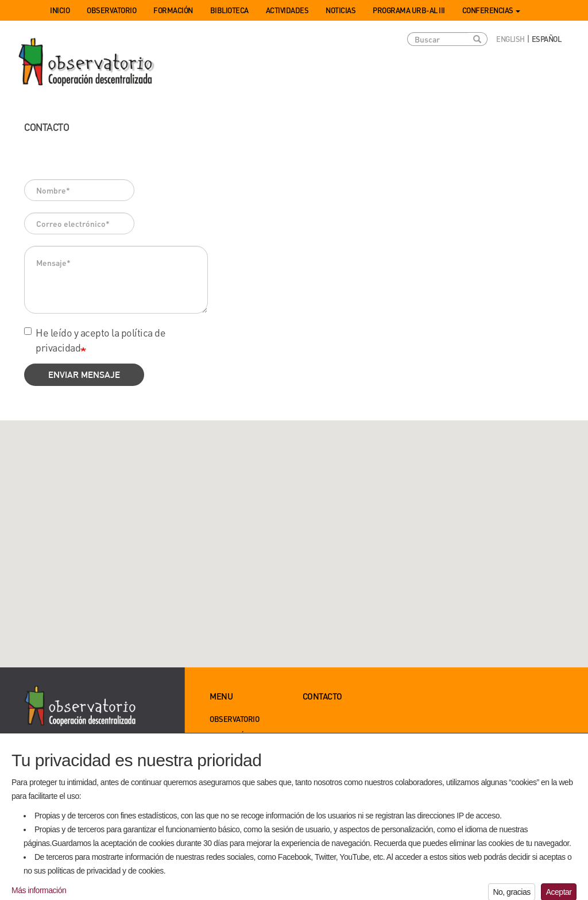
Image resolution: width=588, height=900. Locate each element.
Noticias (341, 10)
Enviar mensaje (84, 375)
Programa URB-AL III (409, 10)
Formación (173, 10)
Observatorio (111, 10)
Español (547, 39)
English (510, 39)
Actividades (287, 10)
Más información (39, 895)
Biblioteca (229, 10)
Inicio (60, 10)
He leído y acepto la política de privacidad (95, 340)
